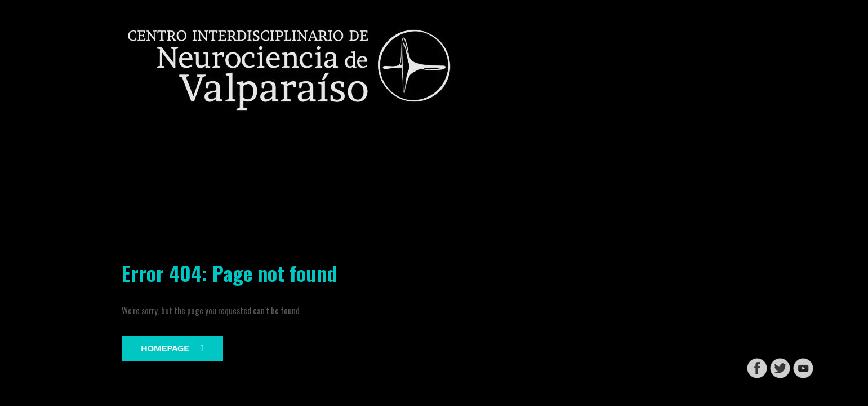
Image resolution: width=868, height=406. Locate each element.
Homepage (172, 348)
